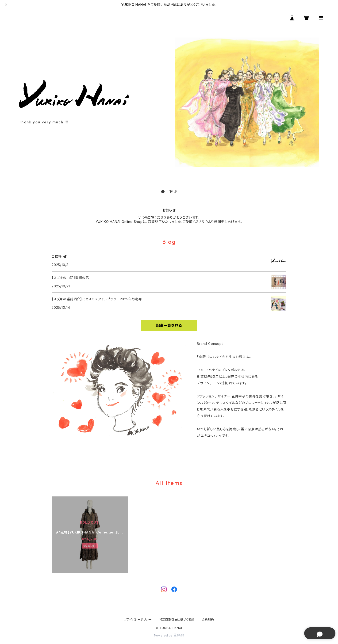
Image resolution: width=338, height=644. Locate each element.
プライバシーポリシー (138, 619)
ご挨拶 (169, 192)
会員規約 (208, 619)
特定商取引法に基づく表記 (177, 619)
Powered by (169, 635)
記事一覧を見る (169, 325)
